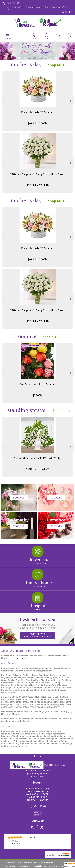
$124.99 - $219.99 (38, 185)
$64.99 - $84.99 (37, 123)
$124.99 (37, 395)
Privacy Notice (25, 866)
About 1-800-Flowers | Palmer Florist (20, 651)
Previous (4, 101)
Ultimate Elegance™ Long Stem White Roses (38, 174)
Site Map (59, 866)
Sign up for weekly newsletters (37, 635)
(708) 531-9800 (13, 3)
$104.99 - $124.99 (37, 469)
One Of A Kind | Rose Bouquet (38, 384)
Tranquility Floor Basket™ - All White (37, 458)
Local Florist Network (43, 866)
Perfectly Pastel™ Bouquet (37, 112)
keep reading (20, 658)
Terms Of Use (10, 866)
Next (71, 101)
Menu (8, 38)
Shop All (55, 65)
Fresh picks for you (38, 623)
